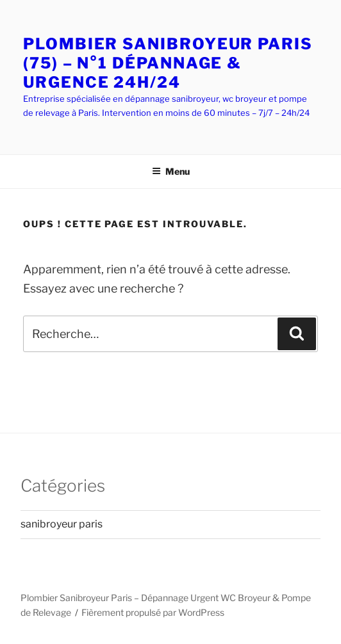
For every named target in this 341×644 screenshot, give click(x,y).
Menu (171, 171)
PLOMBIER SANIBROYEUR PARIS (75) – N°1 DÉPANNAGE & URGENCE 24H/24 (168, 63)
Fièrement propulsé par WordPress (153, 612)
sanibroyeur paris (62, 524)
